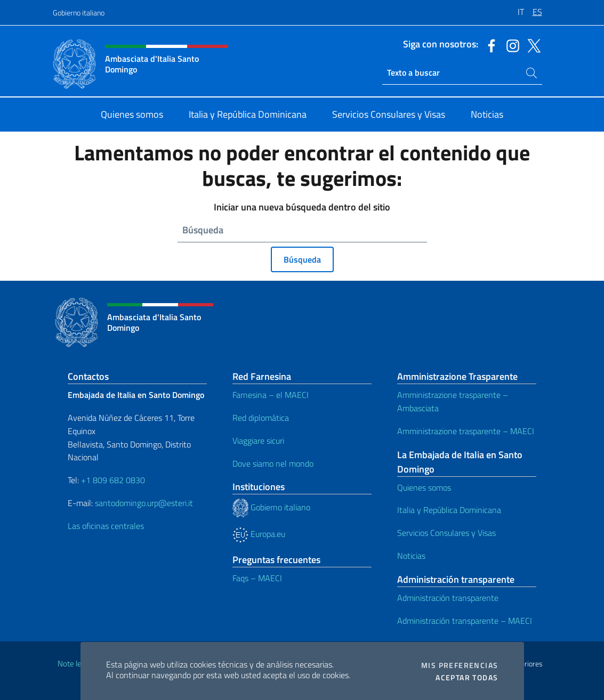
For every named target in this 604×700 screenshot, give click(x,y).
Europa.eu (259, 534)
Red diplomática (261, 418)
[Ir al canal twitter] (531, 45)
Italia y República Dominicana (449, 510)
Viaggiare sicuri (258, 441)
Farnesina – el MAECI (271, 395)
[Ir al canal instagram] (510, 45)
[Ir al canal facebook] (489, 45)
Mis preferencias (460, 665)
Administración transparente (448, 598)
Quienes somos (424, 487)
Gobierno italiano (79, 13)
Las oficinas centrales (106, 526)
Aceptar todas (467, 678)
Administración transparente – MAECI (465, 621)
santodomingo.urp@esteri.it (144, 503)
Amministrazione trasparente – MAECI (466, 431)
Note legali (75, 664)
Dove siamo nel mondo (273, 463)
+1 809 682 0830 (113, 480)
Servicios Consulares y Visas (446, 533)
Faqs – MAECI (257, 578)
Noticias (411, 556)
